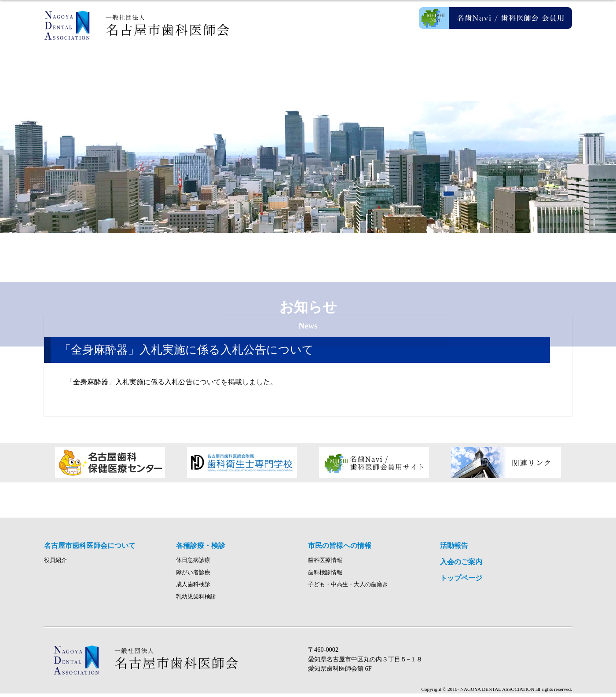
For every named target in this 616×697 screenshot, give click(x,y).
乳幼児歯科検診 (196, 600)
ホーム (88, 66)
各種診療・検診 (264, 66)
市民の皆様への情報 (352, 66)
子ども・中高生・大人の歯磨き (348, 588)
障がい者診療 (193, 576)
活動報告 (440, 66)
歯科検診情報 (325, 576)
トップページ (461, 582)
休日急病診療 (193, 564)
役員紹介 (55, 564)
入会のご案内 (528, 66)
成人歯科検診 (193, 588)
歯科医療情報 (325, 564)
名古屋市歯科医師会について (176, 66)
